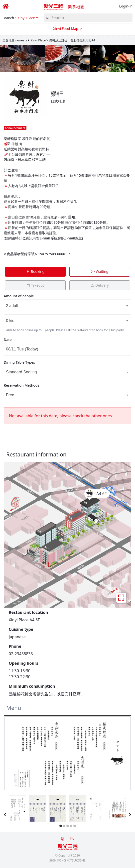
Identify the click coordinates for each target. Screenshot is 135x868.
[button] (28, 18)
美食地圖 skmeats (15, 40)
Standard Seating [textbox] (21, 372)
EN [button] (72, 839)
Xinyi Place (38, 40)
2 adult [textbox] (12, 306)
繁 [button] (62, 839)
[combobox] (61, 306)
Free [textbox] (10, 395)
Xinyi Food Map (67, 29)
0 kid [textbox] (10, 321)
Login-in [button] (126, 6)
